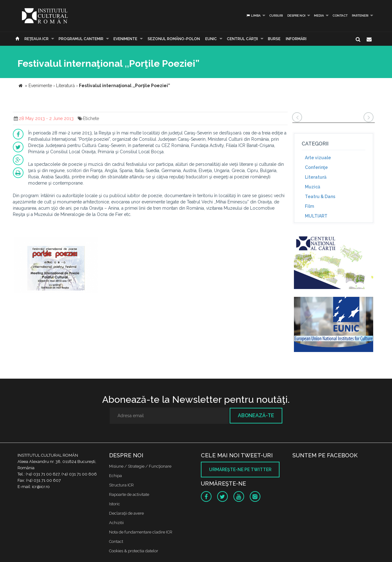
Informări (296, 39)
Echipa (115, 476)
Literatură (316, 177)
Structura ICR (121, 485)
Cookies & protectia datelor (134, 551)
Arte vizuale (318, 158)
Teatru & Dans (320, 197)
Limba (253, 16)
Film (309, 206)
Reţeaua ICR (37, 39)
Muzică (313, 187)
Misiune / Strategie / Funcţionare (140, 466)
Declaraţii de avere (126, 513)
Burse (274, 39)
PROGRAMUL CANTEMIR (81, 39)
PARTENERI (360, 16)
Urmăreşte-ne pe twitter (240, 470)
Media (319, 16)
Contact (340, 16)
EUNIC (211, 39)
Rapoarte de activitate (129, 494)
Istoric (115, 504)
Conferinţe (316, 167)
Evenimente (125, 39)
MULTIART (316, 216)
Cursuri (276, 16)
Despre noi (296, 16)
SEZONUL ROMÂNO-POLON (174, 39)
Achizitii (116, 523)
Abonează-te (256, 415)
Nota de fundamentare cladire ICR (141, 532)
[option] (56, 266)
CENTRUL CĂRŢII (242, 39)
